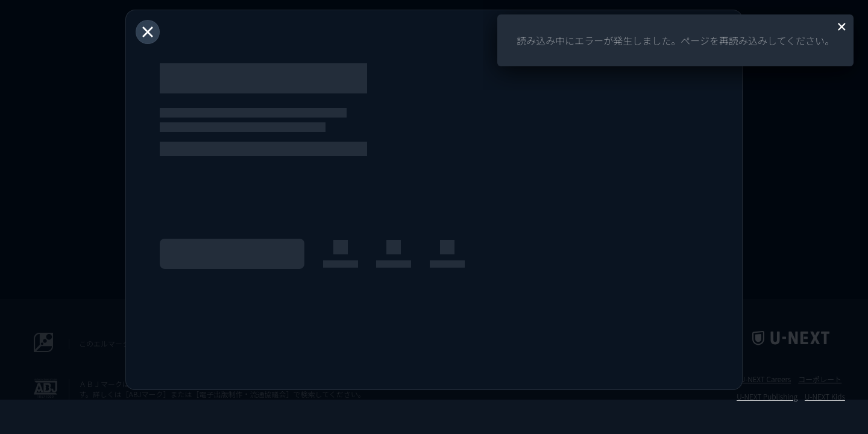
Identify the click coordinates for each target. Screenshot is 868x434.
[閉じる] (148, 32)
